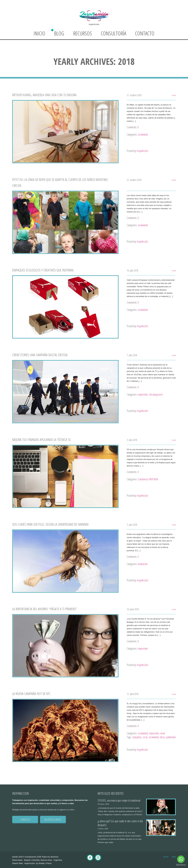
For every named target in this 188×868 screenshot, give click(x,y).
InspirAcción (142, 151)
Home (166, 857)
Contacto (145, 33)
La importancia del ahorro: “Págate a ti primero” (45, 609)
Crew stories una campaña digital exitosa (40, 355)
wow (163, 733)
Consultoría (113, 33)
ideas (162, 737)
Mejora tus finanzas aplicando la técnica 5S (41, 440)
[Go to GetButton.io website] (181, 865)
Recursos (83, 33)
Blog (59, 33)
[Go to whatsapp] (181, 859)
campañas (137, 737)
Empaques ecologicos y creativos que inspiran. (43, 270)
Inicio (39, 33)
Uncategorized (156, 394)
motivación (143, 564)
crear (145, 737)
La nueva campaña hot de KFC (31, 694)
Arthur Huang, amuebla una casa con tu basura (44, 95)
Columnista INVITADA (148, 479)
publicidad (171, 737)
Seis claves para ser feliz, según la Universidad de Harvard (50, 524)
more (172, 95)
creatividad (143, 134)
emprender (143, 394)
